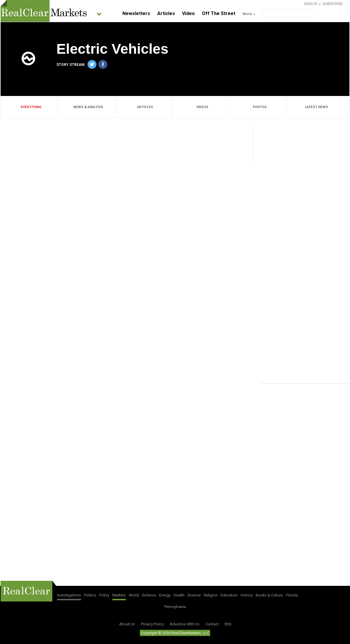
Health (179, 595)
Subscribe (333, 4)
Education (229, 595)
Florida (292, 595)
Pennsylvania (175, 607)
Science (194, 595)
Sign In (311, 4)
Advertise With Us (185, 624)
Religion (211, 595)
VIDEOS (201, 107)
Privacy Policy (152, 624)
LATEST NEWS (315, 107)
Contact (212, 624)
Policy (104, 595)
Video (188, 13)
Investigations (69, 595)
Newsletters (136, 13)
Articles (166, 13)
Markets (119, 595)
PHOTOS (258, 107)
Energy (165, 595)
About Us (127, 624)
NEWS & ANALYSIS (87, 107)
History (247, 595)
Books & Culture (269, 595)
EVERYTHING (29, 107)
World (134, 595)
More (247, 14)
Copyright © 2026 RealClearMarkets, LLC (175, 633)
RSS (228, 624)
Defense (149, 595)
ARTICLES (144, 107)
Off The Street (219, 13)
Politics (90, 595)
